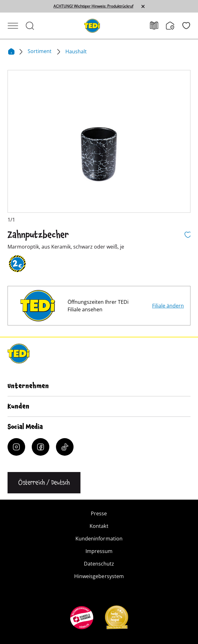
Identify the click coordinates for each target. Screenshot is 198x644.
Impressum (99, 551)
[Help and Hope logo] (116, 619)
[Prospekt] (158, 26)
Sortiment (40, 51)
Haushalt (76, 51)
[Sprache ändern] (44, 483)
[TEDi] (92, 25)
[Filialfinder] (174, 26)
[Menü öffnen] (13, 26)
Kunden (19, 406)
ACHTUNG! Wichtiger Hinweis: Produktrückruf (93, 6)
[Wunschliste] (186, 26)
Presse (99, 513)
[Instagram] (16, 447)
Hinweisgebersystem (99, 576)
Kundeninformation (99, 539)
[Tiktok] (65, 447)
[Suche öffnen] (30, 26)
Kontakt (99, 526)
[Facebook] (41, 447)
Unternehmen (28, 386)
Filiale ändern (168, 306)
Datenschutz (99, 564)
